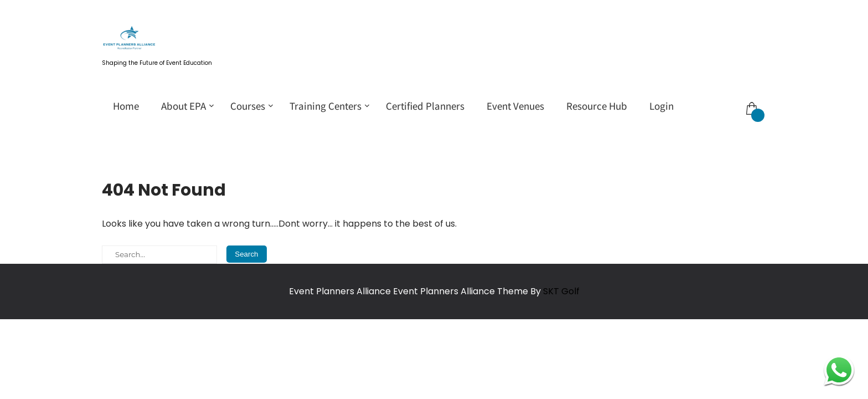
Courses (248, 106)
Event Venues (515, 106)
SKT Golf (561, 291)
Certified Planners (425, 106)
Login (662, 106)
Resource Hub (597, 106)
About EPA (184, 106)
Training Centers (325, 106)
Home (126, 106)
